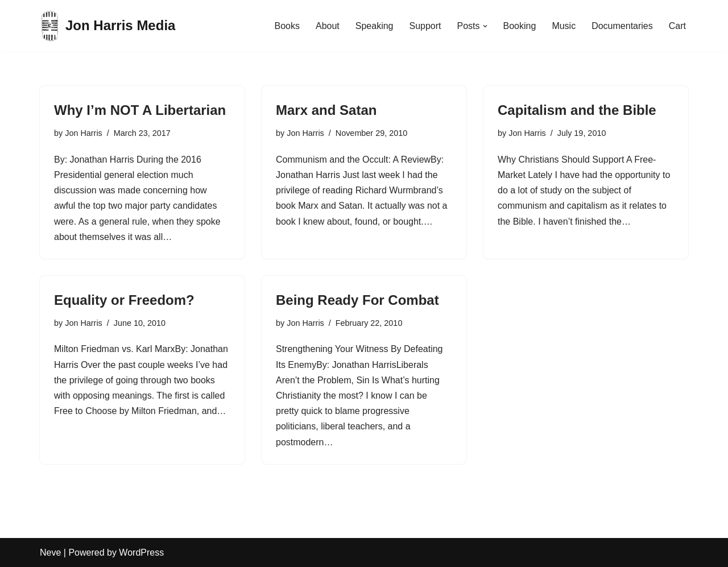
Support (425, 26)
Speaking (375, 26)
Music (564, 26)
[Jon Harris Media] (107, 26)
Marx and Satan (326, 110)
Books (287, 26)
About (328, 26)
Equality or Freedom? (124, 300)
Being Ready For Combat (357, 300)
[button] (485, 26)
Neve (50, 552)
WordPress (141, 552)
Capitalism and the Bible (577, 110)
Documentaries (622, 26)
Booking (520, 26)
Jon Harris (84, 133)
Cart (677, 26)
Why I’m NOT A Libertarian (140, 110)
